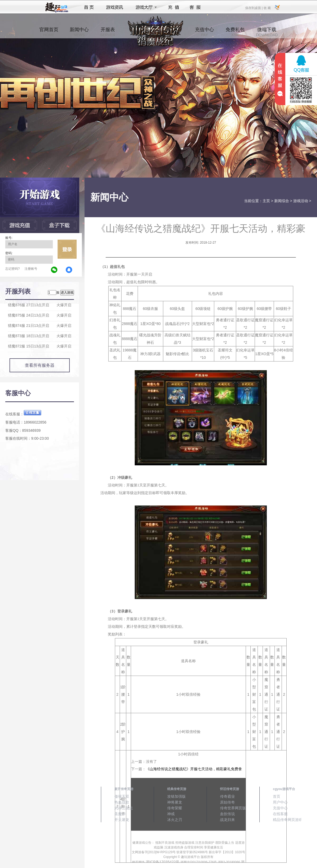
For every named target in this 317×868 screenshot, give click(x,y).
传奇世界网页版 (233, 808)
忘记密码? (13, 269)
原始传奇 (227, 802)
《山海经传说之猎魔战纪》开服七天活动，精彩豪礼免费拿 (194, 769)
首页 (89, 7)
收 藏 (267, 8)
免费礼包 (235, 32)
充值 (173, 7)
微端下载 (267, 32)
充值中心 (204, 32)
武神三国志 (124, 808)
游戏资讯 (115, 7)
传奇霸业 (227, 796)
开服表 (108, 32)
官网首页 (49, 32)
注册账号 (31, 269)
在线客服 (280, 814)
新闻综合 (282, 201)
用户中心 (280, 802)
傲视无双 (122, 796)
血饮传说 (227, 814)
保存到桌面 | (254, 8)
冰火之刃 (175, 820)
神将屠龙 (175, 802)
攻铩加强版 (176, 796)
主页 (266, 201)
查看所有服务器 (40, 365)
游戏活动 (301, 201)
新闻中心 (79, 32)
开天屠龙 (122, 820)
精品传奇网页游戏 (288, 820)
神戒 (171, 814)
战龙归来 (227, 820)
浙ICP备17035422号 (163, 862)
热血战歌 (122, 802)
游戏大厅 (145, 7)
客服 (195, 7)
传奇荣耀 (175, 808)
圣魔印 (120, 814)
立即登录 (67, 249)
